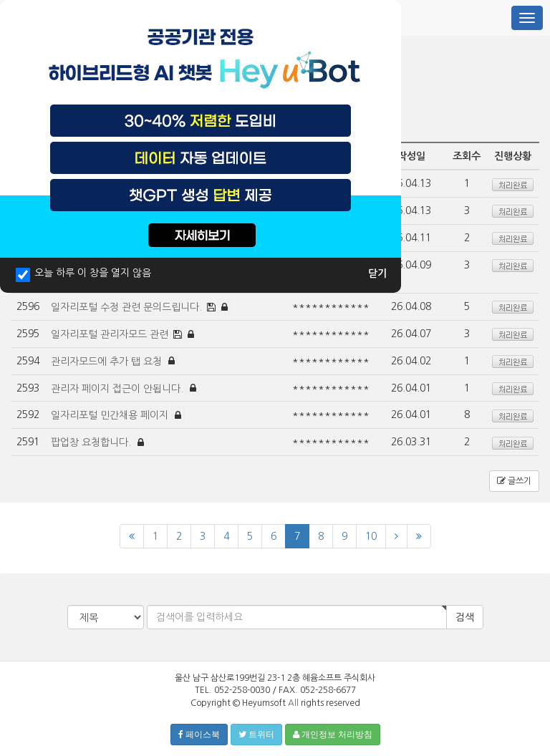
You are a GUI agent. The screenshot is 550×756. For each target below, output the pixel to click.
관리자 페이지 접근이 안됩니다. (119, 388)
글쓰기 (514, 481)
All (293, 703)
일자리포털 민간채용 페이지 (111, 415)
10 (371, 536)
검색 (465, 617)
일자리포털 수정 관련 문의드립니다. (128, 307)
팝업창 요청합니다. (92, 442)
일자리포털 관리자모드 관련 (111, 334)
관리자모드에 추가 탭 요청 (108, 361)
